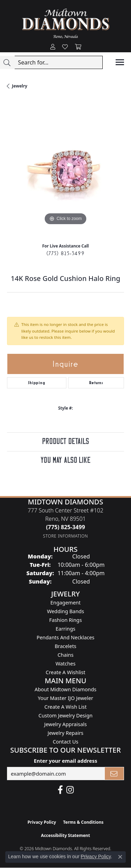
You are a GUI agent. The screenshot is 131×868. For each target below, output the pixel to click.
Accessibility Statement (65, 835)
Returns (96, 383)
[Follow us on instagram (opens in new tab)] (70, 790)
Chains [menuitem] (66, 655)
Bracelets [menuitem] (65, 646)
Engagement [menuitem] (65, 603)
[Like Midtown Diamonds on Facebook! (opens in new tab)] (60, 790)
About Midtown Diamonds (65, 689)
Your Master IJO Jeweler (65, 698)
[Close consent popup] (120, 857)
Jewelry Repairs (65, 733)
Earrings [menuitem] (65, 629)
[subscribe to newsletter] (114, 774)
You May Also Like (66, 460)
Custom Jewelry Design (65, 715)
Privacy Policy (42, 822)
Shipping (37, 383)
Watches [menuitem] (65, 664)
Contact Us (65, 742)
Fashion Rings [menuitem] (66, 620)
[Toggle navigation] (120, 62)
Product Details (66, 441)
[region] (65, 169)
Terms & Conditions (83, 822)
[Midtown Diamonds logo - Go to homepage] (66, 24)
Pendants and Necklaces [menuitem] (65, 637)
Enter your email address (65, 761)
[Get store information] (65, 536)
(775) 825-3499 (65, 253)
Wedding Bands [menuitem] (65, 611)
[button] (53, 47)
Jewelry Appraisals (66, 724)
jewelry (20, 86)
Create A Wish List (65, 707)
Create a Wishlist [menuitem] (65, 672)
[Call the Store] (66, 527)
